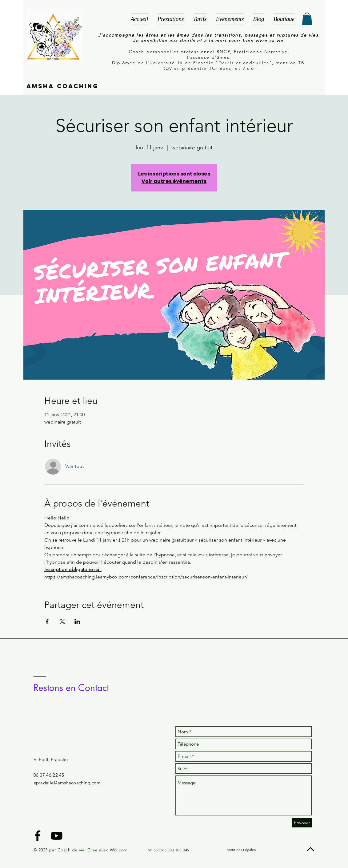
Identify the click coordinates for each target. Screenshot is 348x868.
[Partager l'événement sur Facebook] (47, 621)
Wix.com (119, 850)
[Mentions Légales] (241, 850)
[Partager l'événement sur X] (62, 621)
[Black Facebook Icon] (38, 836)
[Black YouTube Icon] (57, 836)
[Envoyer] (302, 823)
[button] (307, 19)
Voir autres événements (174, 181)
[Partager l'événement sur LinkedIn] (77, 621)
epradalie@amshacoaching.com (67, 783)
